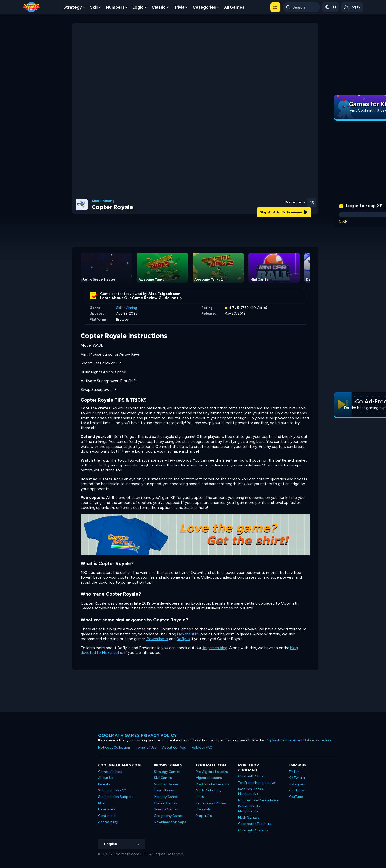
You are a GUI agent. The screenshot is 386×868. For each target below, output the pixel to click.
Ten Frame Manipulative (257, 783)
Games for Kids (110, 772)
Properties (204, 816)
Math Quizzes (249, 817)
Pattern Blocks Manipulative (249, 809)
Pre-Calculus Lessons (213, 784)
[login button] (352, 7)
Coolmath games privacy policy (138, 735)
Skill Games (163, 778)
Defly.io (183, 639)
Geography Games (169, 816)
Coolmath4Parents (253, 830)
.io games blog (215, 648)
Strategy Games (167, 772)
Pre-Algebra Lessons (212, 772)
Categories (204, 7)
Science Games (166, 809)
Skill (94, 7)
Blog (102, 803)
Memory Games (166, 797)
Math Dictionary (209, 790)
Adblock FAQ (202, 748)
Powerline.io (157, 639)
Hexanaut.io (188, 634)
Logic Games (164, 790)
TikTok (294, 772)
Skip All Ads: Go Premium (284, 212)
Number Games (166, 784)
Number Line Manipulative (258, 800)
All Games (234, 7)
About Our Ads (174, 748)
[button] (275, 7)
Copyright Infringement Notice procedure (298, 740)
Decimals (203, 809)
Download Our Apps (170, 822)
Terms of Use (146, 748)
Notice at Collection (114, 748)
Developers (107, 809)
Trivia (179, 7)
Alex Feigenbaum (164, 294)
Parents (104, 784)
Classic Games (165, 803)
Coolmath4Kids (251, 776)
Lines (200, 797)
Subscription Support (116, 797)
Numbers (115, 7)
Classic (159, 7)
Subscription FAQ (112, 790)
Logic (138, 7)
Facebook (297, 790)
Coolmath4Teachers (255, 824)
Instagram (297, 784)
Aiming (109, 201)
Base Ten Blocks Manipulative (250, 791)
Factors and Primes (211, 803)
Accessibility (108, 822)
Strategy (73, 7)
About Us (106, 778)
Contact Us (107, 816)
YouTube (296, 797)
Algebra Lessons (209, 778)
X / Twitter (297, 778)
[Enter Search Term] (301, 7)
